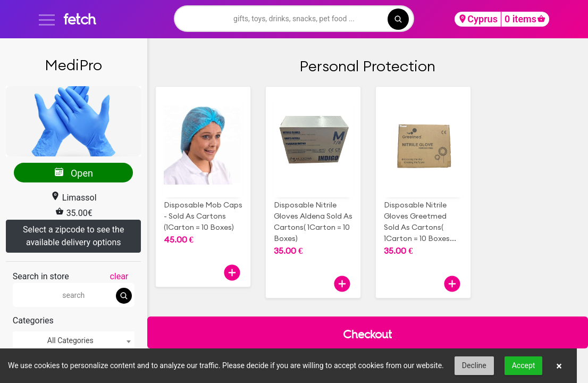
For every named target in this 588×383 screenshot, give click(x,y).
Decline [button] (474, 365)
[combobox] (74, 341)
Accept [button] (524, 365)
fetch (79, 19)
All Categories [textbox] (70, 340)
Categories (33, 320)
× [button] (559, 366)
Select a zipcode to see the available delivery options (73, 236)
